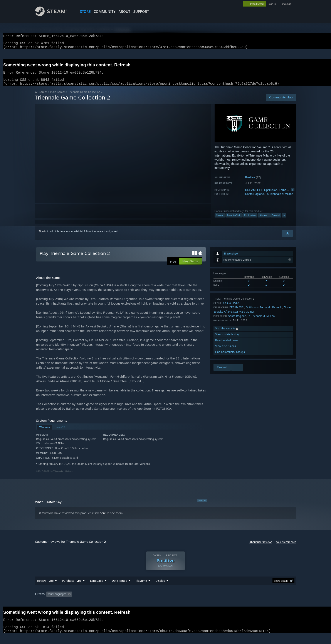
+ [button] (284, 221)
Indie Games (58, 97)
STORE (85, 12)
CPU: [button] (224, 602)
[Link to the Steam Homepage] (54, 15)
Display (160, 589)
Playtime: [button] (134, 602)
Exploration (250, 221)
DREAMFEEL (254, 195)
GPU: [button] (239, 602)
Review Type (45, 589)
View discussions (226, 351)
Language (97, 589)
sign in (272, 4)
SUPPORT (141, 12)
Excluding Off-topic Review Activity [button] (101, 602)
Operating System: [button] (202, 602)
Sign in (43, 237)
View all (202, 506)
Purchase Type (72, 589)
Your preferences (286, 547)
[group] (166, 603)
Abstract (264, 221)
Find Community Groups (230, 357)
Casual (220, 221)
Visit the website (227, 334)
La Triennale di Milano (279, 199)
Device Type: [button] (258, 602)
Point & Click (234, 221)
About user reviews (261, 547)
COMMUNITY (105, 12)
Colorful (276, 221)
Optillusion (271, 195)
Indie (236, 308)
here (103, 518)
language (286, 4)
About (124, 12)
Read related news (227, 345)
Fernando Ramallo (271, 313)
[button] (50, 602)
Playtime (141, 589)
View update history (227, 340)
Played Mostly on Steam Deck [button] (166, 602)
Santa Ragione (255, 199)
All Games (41, 97)
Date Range (119, 589)
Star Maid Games (244, 317)
